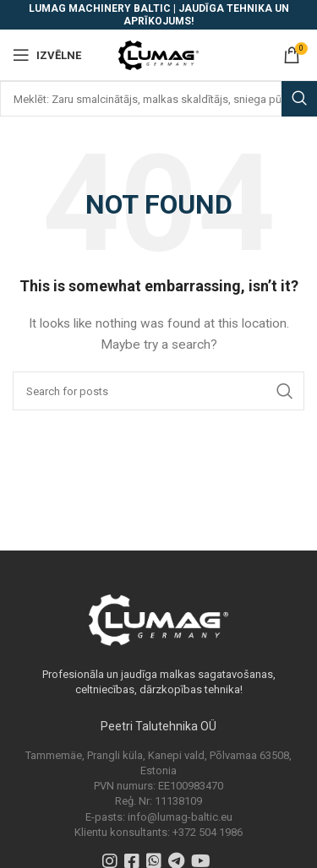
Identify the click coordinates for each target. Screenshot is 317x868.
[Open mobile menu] (47, 55)
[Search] (158, 99)
